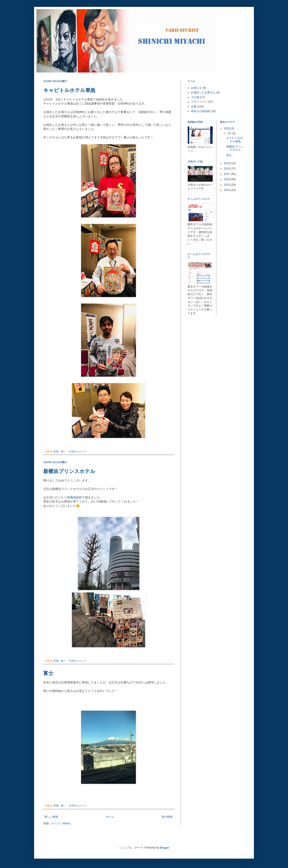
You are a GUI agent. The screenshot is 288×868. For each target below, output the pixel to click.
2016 (227, 179)
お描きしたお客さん (203, 92)
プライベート (199, 102)
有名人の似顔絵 (201, 111)
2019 (227, 163)
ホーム (110, 817)
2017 (227, 174)
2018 (227, 169)
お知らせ (196, 88)
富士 (48, 673)
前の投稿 (167, 817)
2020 (227, 129)
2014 (227, 190)
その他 (195, 97)
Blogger (164, 848)
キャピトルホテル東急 (69, 90)
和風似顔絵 (75, 497)
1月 (230, 133)
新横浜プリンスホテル (69, 471)
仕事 (194, 107)
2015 (227, 185)
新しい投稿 (51, 817)
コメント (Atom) (60, 823)
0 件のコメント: (78, 451)
